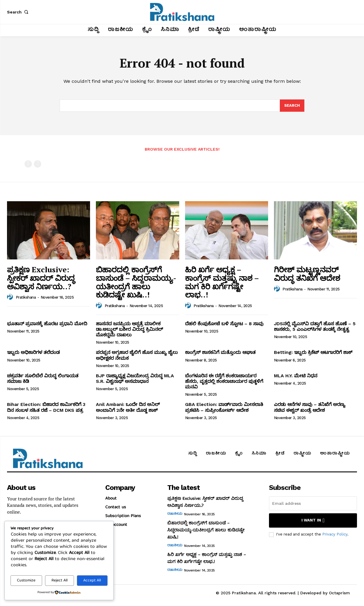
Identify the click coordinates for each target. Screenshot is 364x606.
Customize (26, 581)
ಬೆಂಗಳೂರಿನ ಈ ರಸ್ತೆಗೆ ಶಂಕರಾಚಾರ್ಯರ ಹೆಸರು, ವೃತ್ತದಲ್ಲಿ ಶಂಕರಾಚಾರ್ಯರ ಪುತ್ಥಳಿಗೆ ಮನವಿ (224, 381)
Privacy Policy (335, 534)
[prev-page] (28, 164)
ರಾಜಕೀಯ (175, 514)
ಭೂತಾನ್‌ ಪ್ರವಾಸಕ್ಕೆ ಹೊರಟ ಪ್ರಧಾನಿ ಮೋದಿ (47, 324)
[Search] (292, 106)
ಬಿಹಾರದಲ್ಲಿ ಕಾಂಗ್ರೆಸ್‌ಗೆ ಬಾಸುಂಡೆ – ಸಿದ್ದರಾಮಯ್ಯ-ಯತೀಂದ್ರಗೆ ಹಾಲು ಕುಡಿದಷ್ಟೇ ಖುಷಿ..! (136, 282)
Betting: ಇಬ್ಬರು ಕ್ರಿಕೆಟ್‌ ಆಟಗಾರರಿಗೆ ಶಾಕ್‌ (313, 352)
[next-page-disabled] (38, 164)
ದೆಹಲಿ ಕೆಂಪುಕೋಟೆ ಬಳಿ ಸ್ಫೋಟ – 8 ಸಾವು (224, 324)
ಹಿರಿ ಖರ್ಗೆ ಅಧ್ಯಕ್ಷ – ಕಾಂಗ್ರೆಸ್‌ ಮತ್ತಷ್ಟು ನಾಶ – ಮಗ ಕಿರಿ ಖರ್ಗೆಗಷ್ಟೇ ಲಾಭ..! (222, 282)
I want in (313, 520)
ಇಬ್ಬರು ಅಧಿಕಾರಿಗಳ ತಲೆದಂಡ (33, 352)
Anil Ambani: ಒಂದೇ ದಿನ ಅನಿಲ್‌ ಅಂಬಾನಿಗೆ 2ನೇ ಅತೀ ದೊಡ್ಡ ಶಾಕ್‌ (128, 407)
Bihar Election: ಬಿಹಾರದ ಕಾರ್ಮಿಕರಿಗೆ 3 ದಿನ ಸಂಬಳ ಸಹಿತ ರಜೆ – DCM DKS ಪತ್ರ (46, 407)
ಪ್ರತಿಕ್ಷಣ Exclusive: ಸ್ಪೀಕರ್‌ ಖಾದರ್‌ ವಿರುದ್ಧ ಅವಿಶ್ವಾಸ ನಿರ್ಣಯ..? (41, 278)
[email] (313, 503)
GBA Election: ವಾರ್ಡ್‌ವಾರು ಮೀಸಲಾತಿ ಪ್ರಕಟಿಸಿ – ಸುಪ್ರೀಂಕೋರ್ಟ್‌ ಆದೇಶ (224, 407)
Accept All (92, 581)
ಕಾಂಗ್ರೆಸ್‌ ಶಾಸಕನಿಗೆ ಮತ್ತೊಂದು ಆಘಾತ (220, 352)
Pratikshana (26, 297)
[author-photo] (11, 297)
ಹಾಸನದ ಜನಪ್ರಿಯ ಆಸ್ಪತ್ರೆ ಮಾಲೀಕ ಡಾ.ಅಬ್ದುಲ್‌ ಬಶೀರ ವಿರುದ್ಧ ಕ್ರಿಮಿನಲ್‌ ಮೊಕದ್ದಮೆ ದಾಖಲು (129, 329)
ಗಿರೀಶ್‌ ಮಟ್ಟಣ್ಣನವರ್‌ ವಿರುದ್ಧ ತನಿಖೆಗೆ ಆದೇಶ (307, 274)
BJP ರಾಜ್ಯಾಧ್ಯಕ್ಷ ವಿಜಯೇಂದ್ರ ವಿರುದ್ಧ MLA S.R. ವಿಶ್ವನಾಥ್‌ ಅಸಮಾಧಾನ (135, 378)
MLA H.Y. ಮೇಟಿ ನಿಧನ (296, 376)
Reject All (59, 581)
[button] (19, 12)
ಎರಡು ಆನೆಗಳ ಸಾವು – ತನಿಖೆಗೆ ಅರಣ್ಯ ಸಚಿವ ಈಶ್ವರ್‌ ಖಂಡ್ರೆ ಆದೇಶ (310, 407)
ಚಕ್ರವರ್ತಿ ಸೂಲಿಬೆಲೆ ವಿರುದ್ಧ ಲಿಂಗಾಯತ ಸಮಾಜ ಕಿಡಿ (43, 378)
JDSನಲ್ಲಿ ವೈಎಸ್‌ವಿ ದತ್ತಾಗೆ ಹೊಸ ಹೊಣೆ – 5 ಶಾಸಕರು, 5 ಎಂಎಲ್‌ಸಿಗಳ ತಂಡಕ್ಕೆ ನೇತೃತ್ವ (315, 326)
